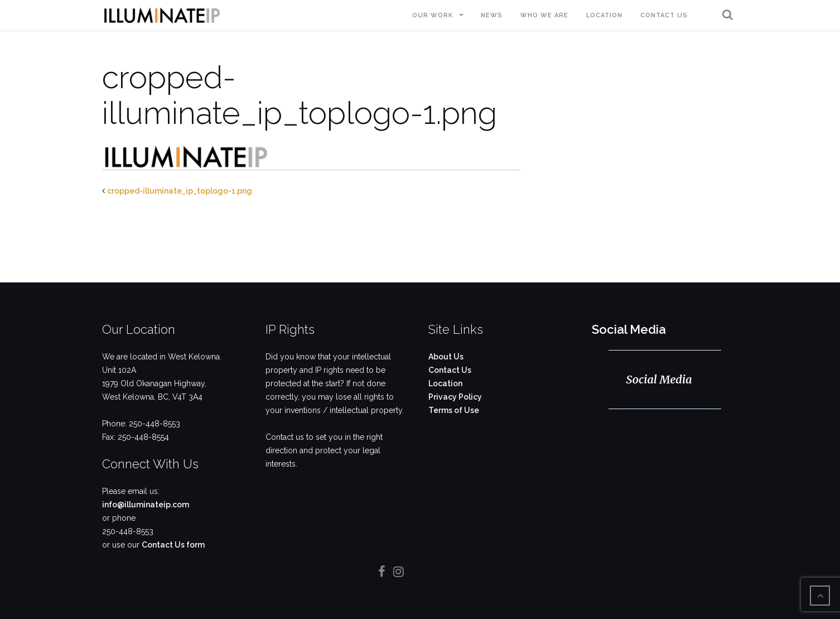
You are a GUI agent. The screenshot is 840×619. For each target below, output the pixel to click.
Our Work (433, 15)
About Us (446, 357)
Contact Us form (173, 545)
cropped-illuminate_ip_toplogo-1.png (180, 191)
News (492, 15)
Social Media (629, 329)
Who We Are (544, 15)
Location (604, 15)
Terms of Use (454, 410)
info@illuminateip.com (146, 505)
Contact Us (664, 15)
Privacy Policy (455, 397)
